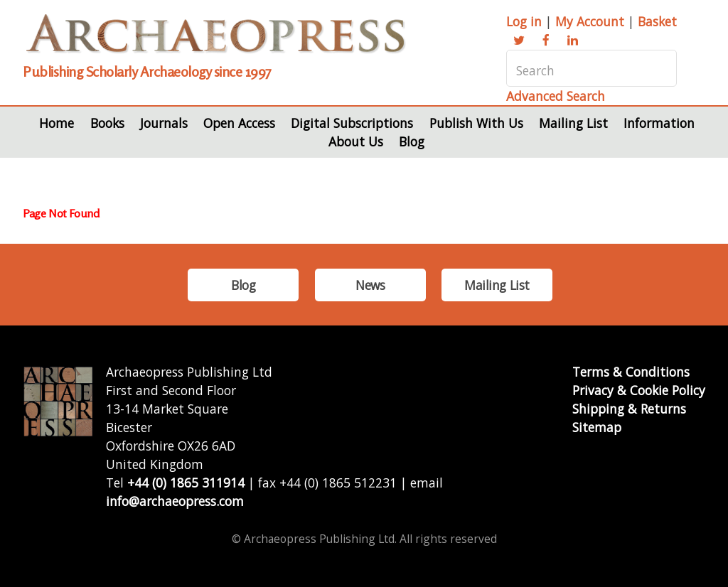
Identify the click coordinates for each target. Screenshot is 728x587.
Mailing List (573, 123)
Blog (412, 141)
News (370, 285)
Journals (164, 123)
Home (57, 123)
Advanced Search (556, 96)
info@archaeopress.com (175, 501)
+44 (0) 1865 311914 (186, 483)
